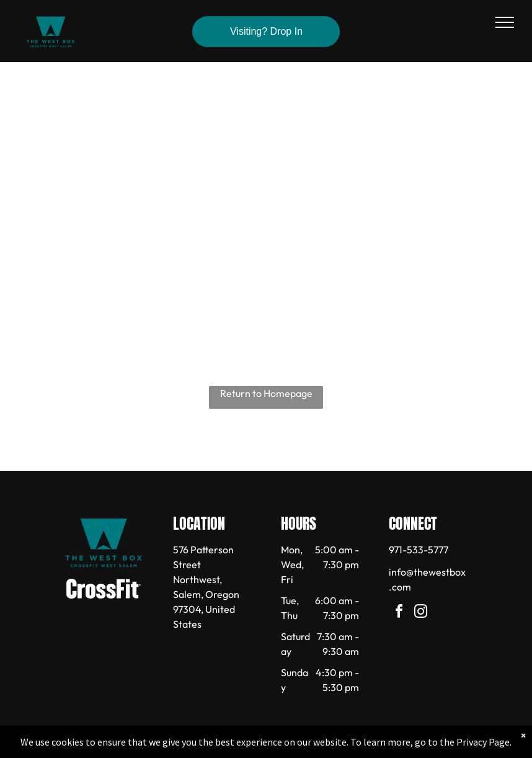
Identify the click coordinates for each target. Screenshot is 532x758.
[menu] (505, 22)
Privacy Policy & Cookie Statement (189, 746)
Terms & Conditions (368, 746)
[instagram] (420, 613)
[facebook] (399, 613)
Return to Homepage (266, 393)
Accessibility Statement (291, 746)
